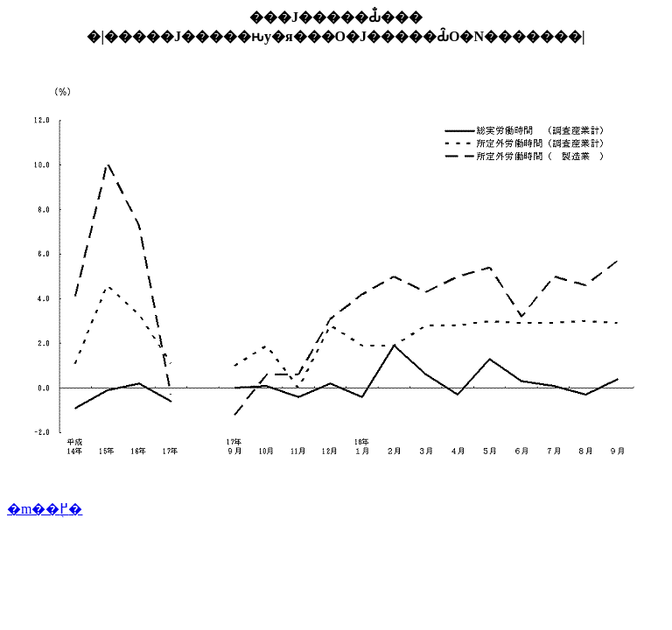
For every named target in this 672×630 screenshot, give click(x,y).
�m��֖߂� (45, 509)
